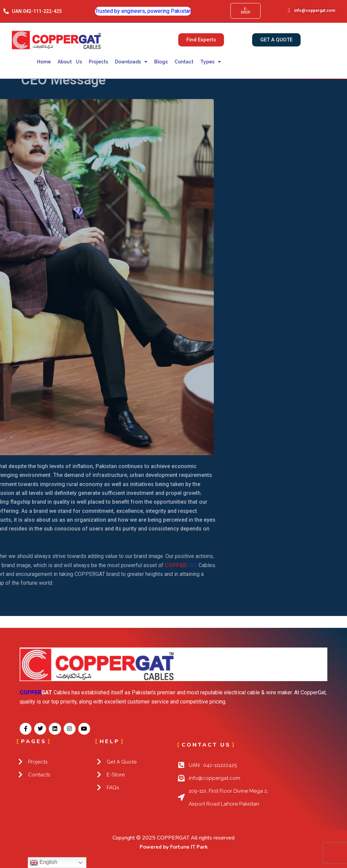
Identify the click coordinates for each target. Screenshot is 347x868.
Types (211, 62)
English (44, 863)
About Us (70, 62)
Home (44, 62)
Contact (184, 62)
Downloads (131, 62)
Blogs (161, 62)
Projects (98, 62)
